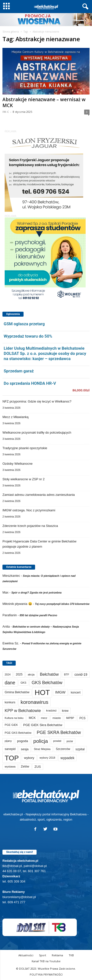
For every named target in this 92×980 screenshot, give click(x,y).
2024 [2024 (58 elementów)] (8, 674)
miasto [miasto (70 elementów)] (57, 718)
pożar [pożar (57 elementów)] (70, 741)
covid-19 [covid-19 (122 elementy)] (81, 675)
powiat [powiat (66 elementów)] (57, 741)
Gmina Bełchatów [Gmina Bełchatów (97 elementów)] (17, 692)
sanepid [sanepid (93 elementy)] (10, 749)
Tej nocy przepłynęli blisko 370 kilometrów (62, 604)
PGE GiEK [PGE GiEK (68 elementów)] (11, 725)
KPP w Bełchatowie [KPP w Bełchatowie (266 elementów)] (23, 711)
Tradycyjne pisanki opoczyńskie (25, 448)
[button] (84, 7)
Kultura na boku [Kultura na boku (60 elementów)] (14, 718)
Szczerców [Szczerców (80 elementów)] (63, 749)
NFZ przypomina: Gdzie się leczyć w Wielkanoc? (37, 401)
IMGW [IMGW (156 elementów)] (60, 692)
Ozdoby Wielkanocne (18, 464)
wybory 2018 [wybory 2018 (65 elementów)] (47, 758)
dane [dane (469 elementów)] (10, 683)
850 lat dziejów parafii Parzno (38, 615)
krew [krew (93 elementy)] (65, 711)
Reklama (57, 955)
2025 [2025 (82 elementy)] (19, 674)
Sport (43, 955)
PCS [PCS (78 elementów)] (83, 718)
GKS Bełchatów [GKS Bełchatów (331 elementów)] (47, 683)
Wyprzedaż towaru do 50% (28, 336)
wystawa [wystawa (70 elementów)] (10, 767)
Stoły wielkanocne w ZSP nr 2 (24, 479)
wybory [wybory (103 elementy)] (29, 758)
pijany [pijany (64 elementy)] (8, 741)
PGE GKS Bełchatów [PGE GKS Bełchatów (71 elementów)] (18, 733)
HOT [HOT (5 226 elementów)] (42, 692)
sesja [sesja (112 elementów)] (25, 749)
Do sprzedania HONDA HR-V (30, 383)
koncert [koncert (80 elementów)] (76, 692)
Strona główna (11, 32)
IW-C (6, 112)
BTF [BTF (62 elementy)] (67, 674)
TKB (71, 955)
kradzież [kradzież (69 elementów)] (51, 711)
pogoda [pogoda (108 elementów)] (23, 741)
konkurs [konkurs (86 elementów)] (10, 702)
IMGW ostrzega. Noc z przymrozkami (29, 510)
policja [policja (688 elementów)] (41, 741)
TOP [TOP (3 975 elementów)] (12, 758)
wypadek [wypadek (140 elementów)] (68, 758)
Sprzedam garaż (19, 371)
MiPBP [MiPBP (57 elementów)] (70, 718)
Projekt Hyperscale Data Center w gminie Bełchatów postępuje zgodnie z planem (39, 544)
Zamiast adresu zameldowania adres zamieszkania (39, 495)
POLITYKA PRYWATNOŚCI (46, 974)
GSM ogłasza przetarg (24, 324)
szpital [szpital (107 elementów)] (80, 749)
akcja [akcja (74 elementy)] (31, 674)
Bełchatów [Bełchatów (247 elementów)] (49, 674)
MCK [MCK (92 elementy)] (32, 718)
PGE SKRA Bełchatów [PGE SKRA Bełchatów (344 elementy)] (59, 732)
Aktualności (26, 955)
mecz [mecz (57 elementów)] (44, 718)
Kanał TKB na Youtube (46, 961)
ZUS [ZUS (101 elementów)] (38, 767)
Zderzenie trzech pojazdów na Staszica (30, 526)
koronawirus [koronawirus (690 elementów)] (34, 702)
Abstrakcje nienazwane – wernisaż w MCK (44, 102)
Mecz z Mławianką (15, 417)
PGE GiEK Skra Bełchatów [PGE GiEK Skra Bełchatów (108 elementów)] (43, 725)
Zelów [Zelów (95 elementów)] (25, 766)
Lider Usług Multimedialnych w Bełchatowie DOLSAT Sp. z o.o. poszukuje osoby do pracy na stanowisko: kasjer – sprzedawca (45, 353)
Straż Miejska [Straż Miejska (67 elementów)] (42, 749)
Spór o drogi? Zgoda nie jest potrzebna (36, 593)
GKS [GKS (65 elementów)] (24, 683)
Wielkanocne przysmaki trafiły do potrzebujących (37, 432)
